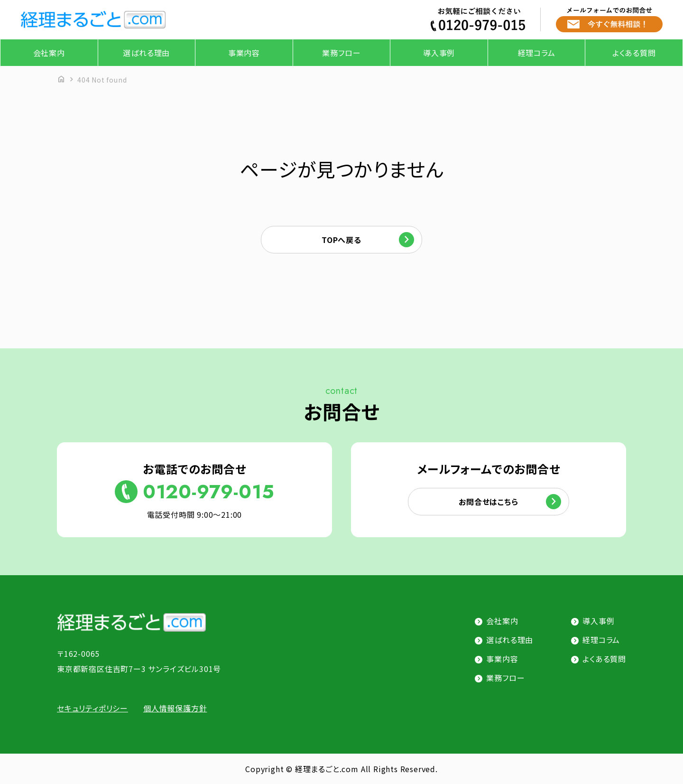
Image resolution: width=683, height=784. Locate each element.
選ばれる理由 (146, 53)
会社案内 (49, 53)
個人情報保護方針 (175, 708)
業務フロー (341, 53)
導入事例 (439, 53)
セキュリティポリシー (92, 708)
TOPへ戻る (341, 240)
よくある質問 (634, 53)
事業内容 (244, 53)
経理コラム (537, 53)
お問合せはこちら (488, 502)
